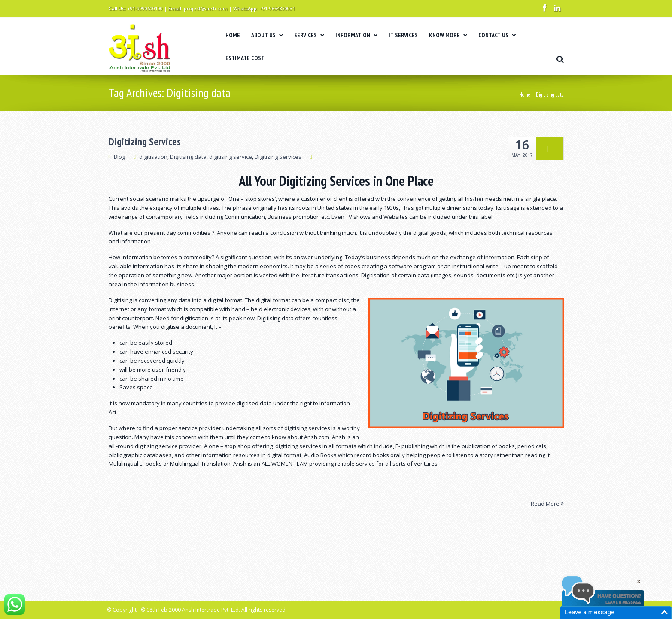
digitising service (231, 157)
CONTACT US (497, 35)
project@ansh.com (206, 8)
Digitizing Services (145, 142)
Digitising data (188, 157)
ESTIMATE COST (245, 58)
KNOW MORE (448, 35)
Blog (119, 157)
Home (525, 95)
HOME (233, 35)
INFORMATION (356, 35)
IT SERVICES (403, 35)
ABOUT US (267, 35)
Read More (547, 503)
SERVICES (309, 35)
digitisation (153, 157)
